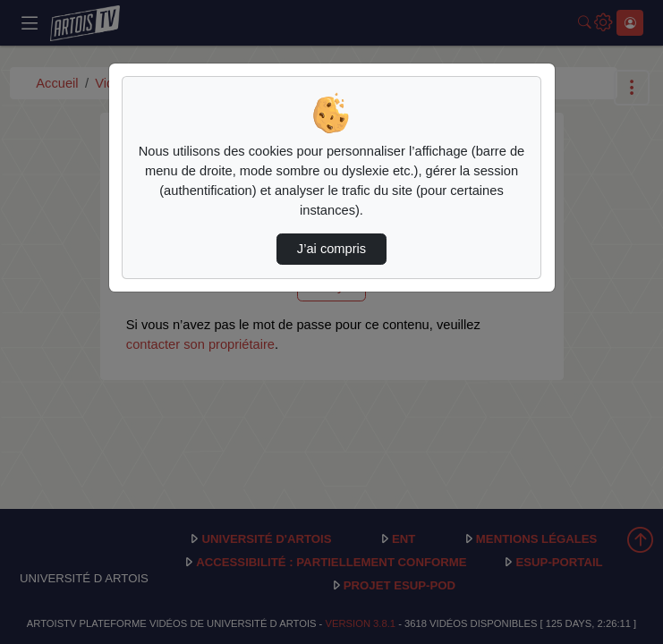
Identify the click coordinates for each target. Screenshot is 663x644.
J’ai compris (331, 249)
